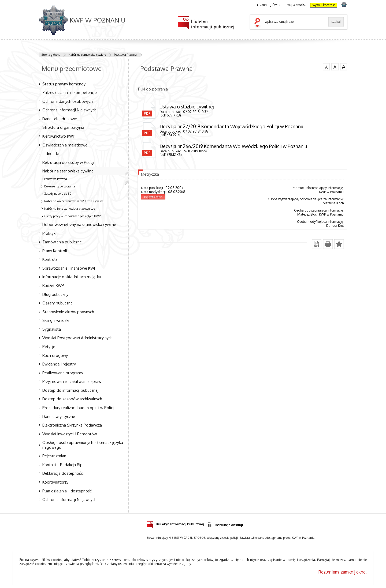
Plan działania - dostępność (67, 491)
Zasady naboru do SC (58, 194)
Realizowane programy (63, 373)
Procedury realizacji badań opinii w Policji (78, 408)
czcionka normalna (326, 66)
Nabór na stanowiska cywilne (87, 55)
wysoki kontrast (324, 5)
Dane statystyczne (59, 416)
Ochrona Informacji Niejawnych (69, 110)
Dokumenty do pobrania (60, 186)
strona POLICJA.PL (344, 4)
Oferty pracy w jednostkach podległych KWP (72, 216)
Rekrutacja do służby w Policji (68, 162)
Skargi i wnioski (56, 320)
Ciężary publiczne (57, 303)
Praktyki (49, 233)
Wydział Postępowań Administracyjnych (77, 338)
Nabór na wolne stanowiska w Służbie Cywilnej (74, 201)
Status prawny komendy (64, 84)
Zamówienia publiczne (62, 242)
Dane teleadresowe (60, 119)
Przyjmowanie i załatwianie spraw (72, 381)
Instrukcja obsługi (225, 525)
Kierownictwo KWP (59, 136)
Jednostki (51, 153)
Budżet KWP (53, 285)
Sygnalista (52, 329)
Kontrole (50, 259)
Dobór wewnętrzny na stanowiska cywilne (79, 224)
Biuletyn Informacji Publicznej (175, 523)
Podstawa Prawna (125, 55)
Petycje (49, 346)
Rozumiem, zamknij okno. (343, 572)
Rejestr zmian (54, 456)
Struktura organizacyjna (63, 127)
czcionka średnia (335, 67)
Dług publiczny (55, 294)
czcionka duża (344, 67)
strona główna (269, 5)
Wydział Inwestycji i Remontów (70, 434)
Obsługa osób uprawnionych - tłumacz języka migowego (83, 445)
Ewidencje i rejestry (59, 364)
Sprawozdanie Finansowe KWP (69, 268)
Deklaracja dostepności (63, 473)
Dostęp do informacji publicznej (70, 390)
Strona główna (51, 55)
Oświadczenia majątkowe (65, 145)
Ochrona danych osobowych (68, 101)
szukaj (258, 23)
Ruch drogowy (55, 355)
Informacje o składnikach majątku (72, 277)
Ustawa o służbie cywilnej (187, 107)
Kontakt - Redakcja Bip (62, 465)
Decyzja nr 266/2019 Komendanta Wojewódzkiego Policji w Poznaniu (233, 146)
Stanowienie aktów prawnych (68, 312)
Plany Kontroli (55, 251)
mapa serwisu (295, 5)
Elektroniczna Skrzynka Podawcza (72, 425)
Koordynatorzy (55, 482)
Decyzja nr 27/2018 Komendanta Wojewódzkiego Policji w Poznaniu (232, 126)
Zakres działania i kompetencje (70, 92)
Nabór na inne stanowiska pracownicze (70, 209)
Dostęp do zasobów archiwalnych (72, 399)
